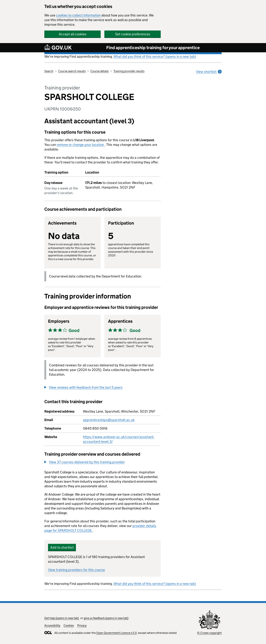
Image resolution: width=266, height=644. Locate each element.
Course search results (72, 71)
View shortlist (209, 72)
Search (49, 71)
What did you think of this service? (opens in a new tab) (155, 56)
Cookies (69, 625)
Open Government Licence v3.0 (116, 633)
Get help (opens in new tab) (62, 618)
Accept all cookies (73, 34)
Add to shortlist (62, 547)
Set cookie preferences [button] (133, 34)
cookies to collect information (78, 15)
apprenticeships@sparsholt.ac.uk (109, 420)
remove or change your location (81, 145)
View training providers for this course (76, 570)
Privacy (82, 625)
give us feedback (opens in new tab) (106, 618)
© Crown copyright (209, 633)
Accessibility (52, 625)
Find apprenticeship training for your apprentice (153, 48)
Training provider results (129, 71)
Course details (99, 71)
